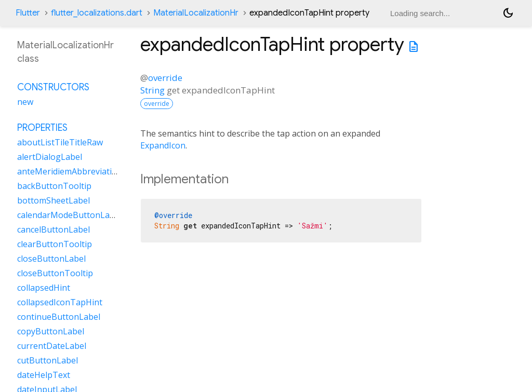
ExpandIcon (163, 145)
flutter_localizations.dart (97, 13)
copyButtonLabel (51, 331)
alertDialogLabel (50, 157)
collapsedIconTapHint (60, 302)
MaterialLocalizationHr (196, 13)
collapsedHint (44, 288)
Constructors (53, 87)
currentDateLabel (52, 346)
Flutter (28, 13)
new (25, 102)
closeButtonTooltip (55, 273)
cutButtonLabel (48, 360)
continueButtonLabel (59, 317)
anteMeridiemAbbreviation (70, 171)
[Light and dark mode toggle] (508, 13)
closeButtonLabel (51, 259)
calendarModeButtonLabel (69, 215)
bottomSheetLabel (54, 200)
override (165, 78)
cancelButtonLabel (54, 229)
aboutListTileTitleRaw (60, 142)
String (152, 90)
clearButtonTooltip (55, 244)
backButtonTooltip (54, 186)
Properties (42, 128)
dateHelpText (44, 375)
